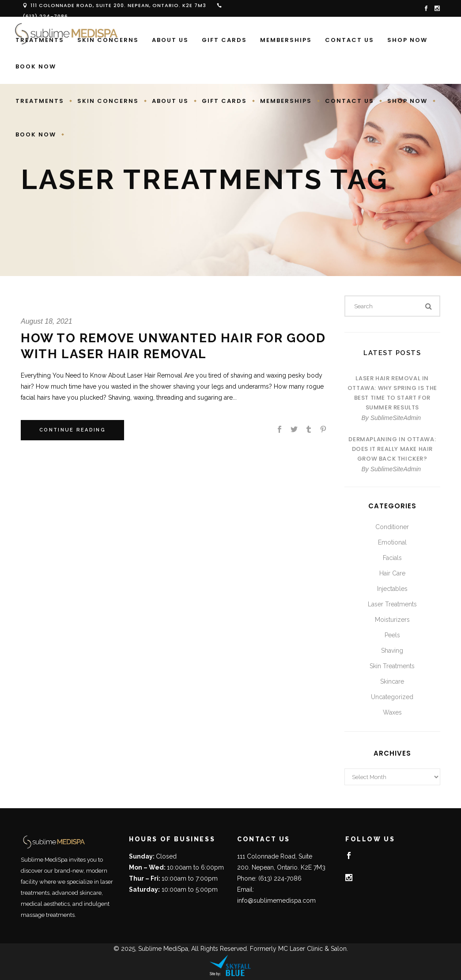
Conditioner (392, 527)
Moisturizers (392, 620)
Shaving (392, 651)
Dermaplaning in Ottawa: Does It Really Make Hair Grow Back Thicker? (392, 449)
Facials (392, 558)
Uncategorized (392, 697)
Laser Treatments (392, 604)
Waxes (392, 712)
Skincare (392, 681)
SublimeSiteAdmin (396, 418)
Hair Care (392, 573)
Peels (392, 635)
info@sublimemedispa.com (276, 901)
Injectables (392, 589)
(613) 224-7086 (45, 16)
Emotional (392, 542)
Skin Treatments (392, 666)
